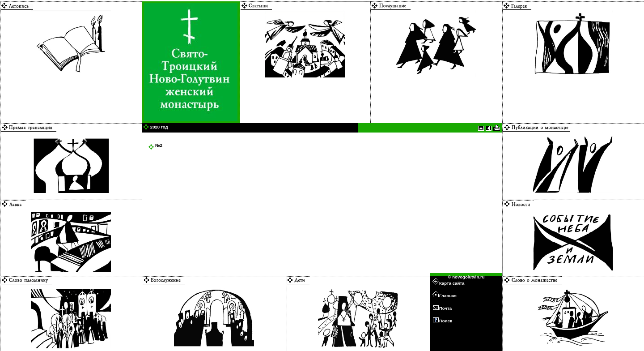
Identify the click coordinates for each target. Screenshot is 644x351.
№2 (155, 145)
